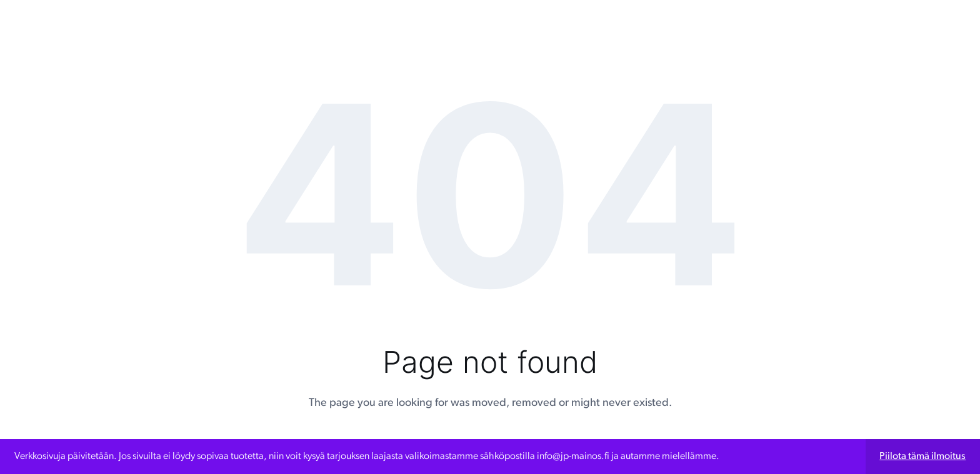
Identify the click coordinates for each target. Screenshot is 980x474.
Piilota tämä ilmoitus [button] (922, 457)
